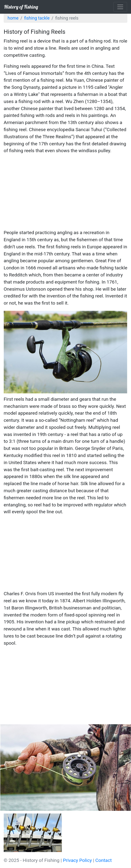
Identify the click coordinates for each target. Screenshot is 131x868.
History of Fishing (21, 7)
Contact (103, 860)
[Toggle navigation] (120, 7)
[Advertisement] (65, 193)
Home (13, 18)
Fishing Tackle (37, 18)
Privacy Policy (77, 860)
